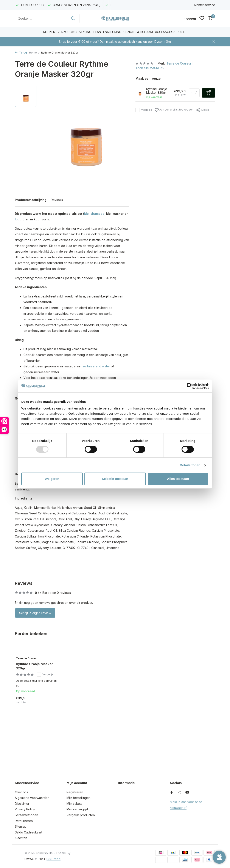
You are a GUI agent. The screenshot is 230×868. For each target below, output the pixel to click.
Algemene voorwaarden (32, 798)
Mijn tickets (74, 804)
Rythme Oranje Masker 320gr (34, 666)
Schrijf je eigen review (35, 613)
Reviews (57, 200)
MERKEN (49, 32)
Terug (21, 53)
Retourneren (24, 821)
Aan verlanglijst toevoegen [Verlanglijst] (174, 110)
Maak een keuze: (148, 78)
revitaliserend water (96, 366)
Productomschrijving (31, 200)
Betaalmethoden (26, 815)
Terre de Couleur (179, 63)
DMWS (29, 859)
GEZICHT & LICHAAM (138, 32)
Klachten (21, 838)
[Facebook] (172, 793)
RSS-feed (54, 859)
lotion (19, 219)
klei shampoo (94, 214)
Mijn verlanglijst (77, 809)
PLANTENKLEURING (107, 32)
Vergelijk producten (81, 815)
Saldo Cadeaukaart (29, 832)
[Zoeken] (47, 18)
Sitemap (21, 826)
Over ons (21, 792)
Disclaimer (22, 804)
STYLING (85, 32)
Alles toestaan (178, 479)
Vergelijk (144, 110)
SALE (181, 32)
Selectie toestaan (115, 479)
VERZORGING (67, 32)
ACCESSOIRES (165, 32)
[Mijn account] (189, 18)
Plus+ (42, 859)
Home (34, 53)
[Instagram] (179, 793)
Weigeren (52, 479)
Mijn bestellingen (78, 798)
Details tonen (190, 465)
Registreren (75, 792)
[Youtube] (187, 793)
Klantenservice (205, 5)
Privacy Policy (25, 809)
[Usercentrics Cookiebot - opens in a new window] (190, 386)
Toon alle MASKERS (150, 68)
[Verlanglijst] (202, 18)
